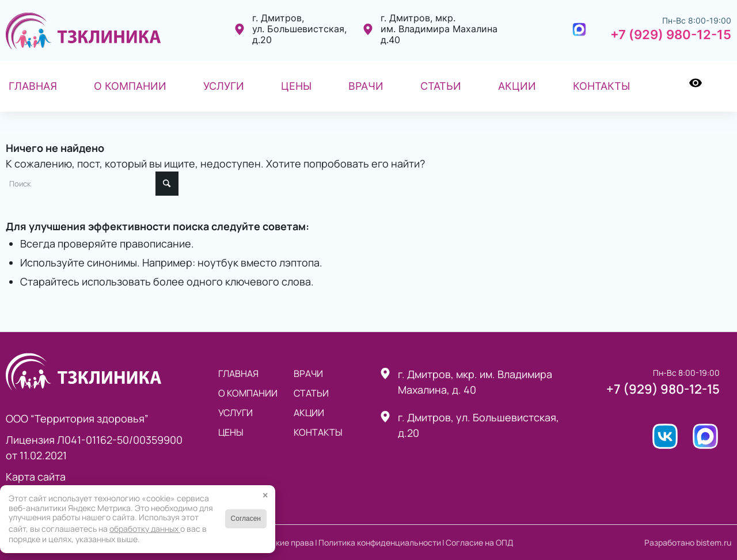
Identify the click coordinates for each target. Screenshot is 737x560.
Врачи (308, 374)
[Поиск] (723, 86)
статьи (311, 393)
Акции (309, 413)
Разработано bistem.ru (688, 542)
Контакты (318, 432)
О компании (248, 393)
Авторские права (281, 542)
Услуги (235, 413)
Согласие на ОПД (479, 542)
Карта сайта (36, 477)
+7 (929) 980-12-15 (671, 35)
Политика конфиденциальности (380, 542)
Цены (231, 432)
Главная (238, 374)
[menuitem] (33, 86)
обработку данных (145, 529)
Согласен (246, 519)
